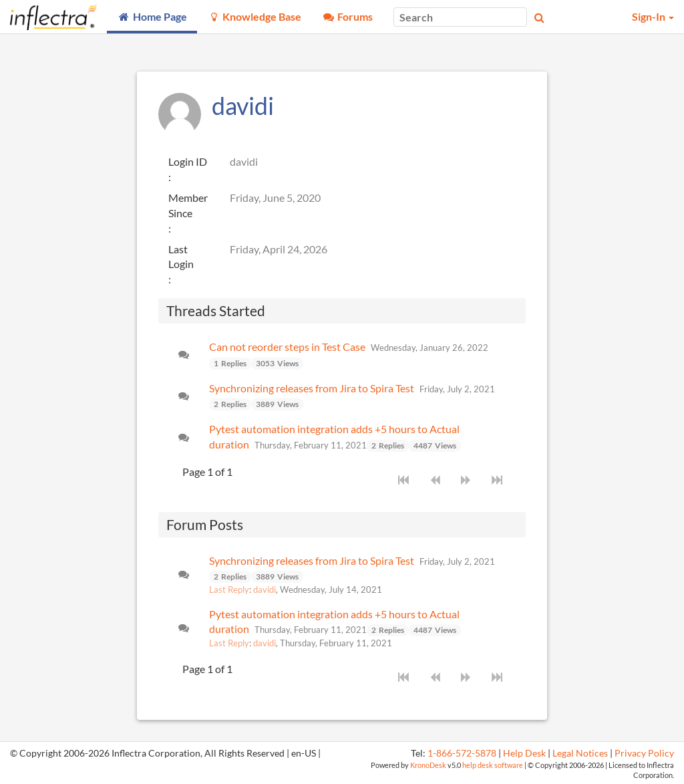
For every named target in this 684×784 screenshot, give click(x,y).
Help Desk (524, 753)
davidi (265, 590)
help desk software (493, 765)
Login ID (188, 161)
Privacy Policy (644, 753)
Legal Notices (580, 753)
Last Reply (229, 590)
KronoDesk (428, 765)
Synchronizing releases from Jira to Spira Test (312, 388)
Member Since (188, 205)
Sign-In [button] (653, 16)
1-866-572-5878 (462, 753)
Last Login (181, 257)
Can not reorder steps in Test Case (287, 347)
